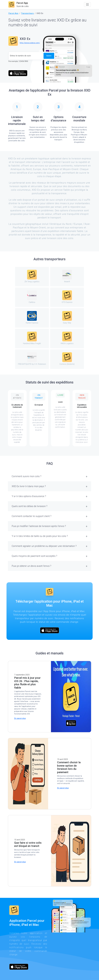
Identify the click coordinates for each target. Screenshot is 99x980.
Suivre (49, 56)
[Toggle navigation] (87, 5)
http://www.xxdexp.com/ (30, 43)
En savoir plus (20, 718)
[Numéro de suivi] (26, 56)
